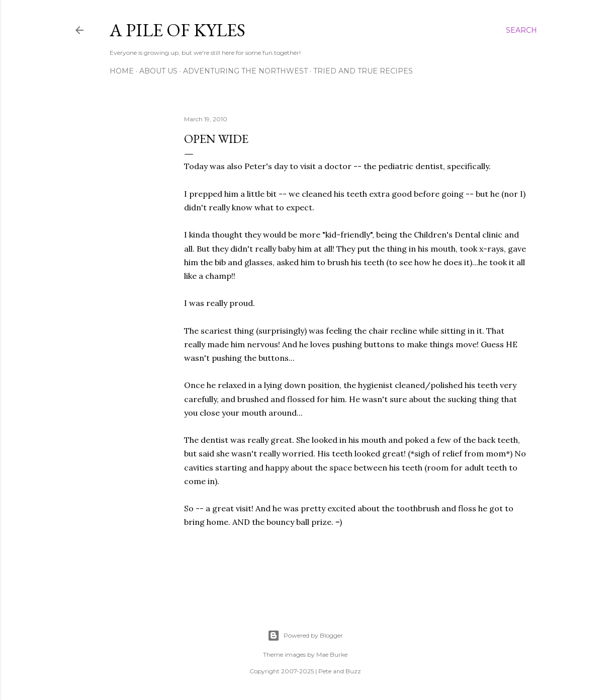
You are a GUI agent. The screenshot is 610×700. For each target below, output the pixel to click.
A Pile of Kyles (178, 30)
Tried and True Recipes (363, 71)
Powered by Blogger (305, 636)
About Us (158, 71)
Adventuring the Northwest (245, 71)
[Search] (521, 30)
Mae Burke (332, 654)
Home (122, 71)
